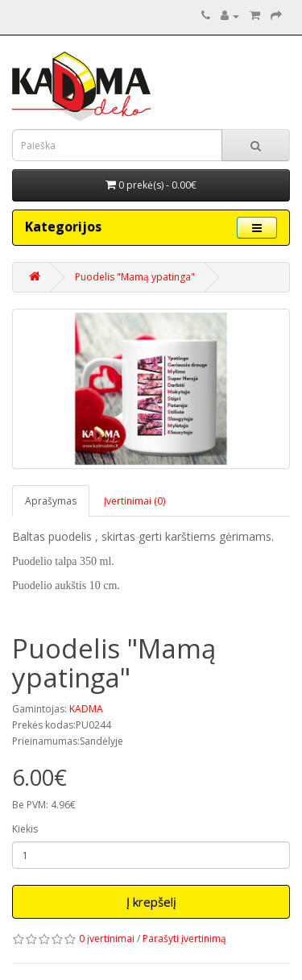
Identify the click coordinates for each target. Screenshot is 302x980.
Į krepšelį (151, 902)
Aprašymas (51, 501)
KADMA (86, 709)
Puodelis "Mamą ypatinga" (135, 277)
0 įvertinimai (107, 938)
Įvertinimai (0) (134, 501)
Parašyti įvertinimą (184, 938)
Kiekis (25, 829)
